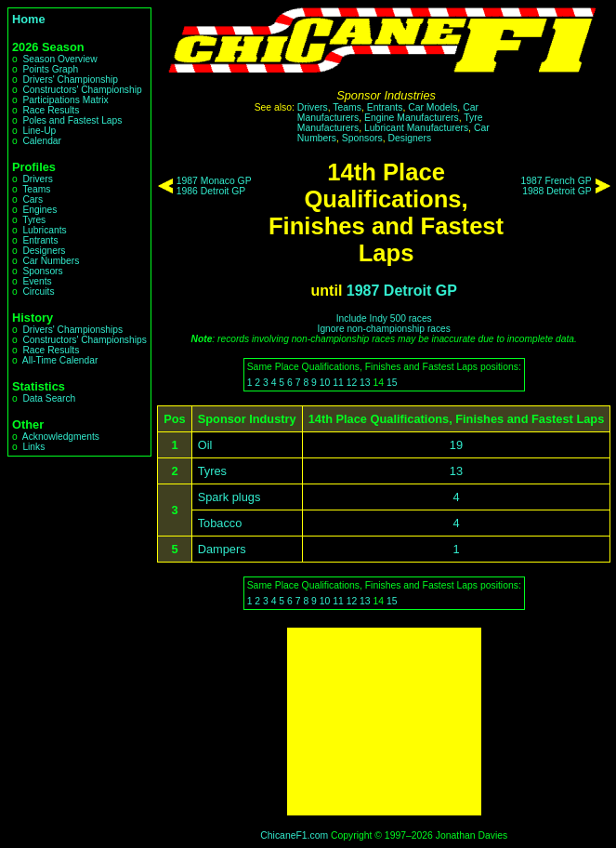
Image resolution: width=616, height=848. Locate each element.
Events (37, 281)
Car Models (433, 107)
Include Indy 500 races (384, 318)
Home (29, 19)
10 (325, 383)
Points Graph (50, 69)
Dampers (222, 549)
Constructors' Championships (84, 340)
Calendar (42, 141)
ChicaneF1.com (294, 835)
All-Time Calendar (60, 360)
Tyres (34, 220)
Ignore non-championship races (384, 329)
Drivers (37, 179)
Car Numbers (51, 261)
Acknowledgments (61, 437)
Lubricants (44, 230)
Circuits (38, 291)
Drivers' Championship (70, 79)
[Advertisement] (384, 722)
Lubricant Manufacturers (416, 128)
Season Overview (59, 59)
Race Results (51, 110)
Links (33, 447)
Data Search (49, 398)
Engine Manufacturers (412, 118)
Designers (44, 251)
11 (338, 383)
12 (352, 383)
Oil (205, 445)
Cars (33, 199)
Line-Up (39, 131)
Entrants (40, 240)
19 (456, 445)
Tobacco (220, 523)
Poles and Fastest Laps (72, 120)
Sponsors (42, 271)
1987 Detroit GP (402, 291)
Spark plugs (229, 497)
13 (365, 383)
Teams (36, 189)
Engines (39, 210)
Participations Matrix (65, 100)
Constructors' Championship (82, 90)
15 (392, 383)
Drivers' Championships (72, 330)
